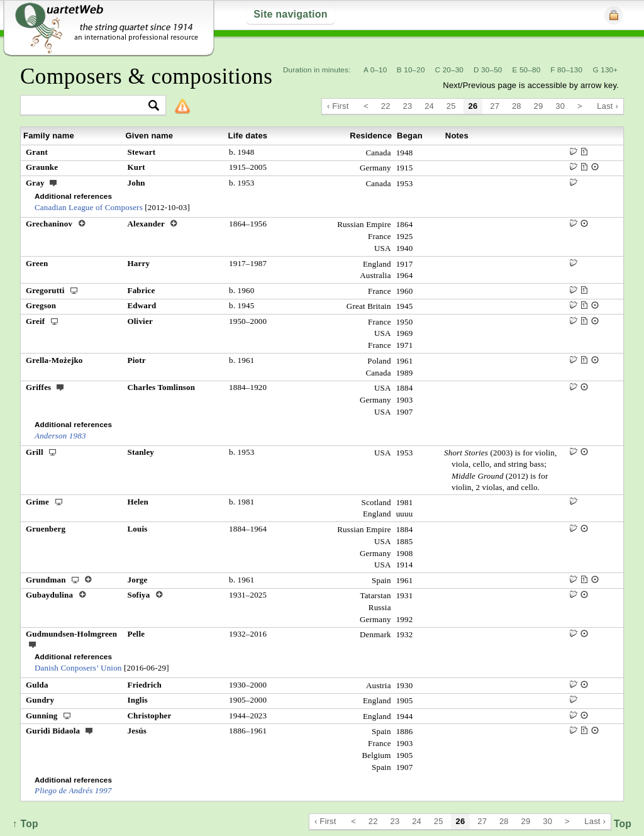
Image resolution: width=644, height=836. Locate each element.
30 (560, 106)
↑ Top (619, 824)
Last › (608, 106)
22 (386, 106)
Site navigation (290, 14)
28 (517, 106)
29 (539, 106)
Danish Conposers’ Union (78, 668)
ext (53, 182)
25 (451, 106)
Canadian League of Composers (89, 207)
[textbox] (88, 106)
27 (495, 106)
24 (429, 106)
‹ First (338, 106)
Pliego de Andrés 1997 (73, 790)
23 (408, 106)
